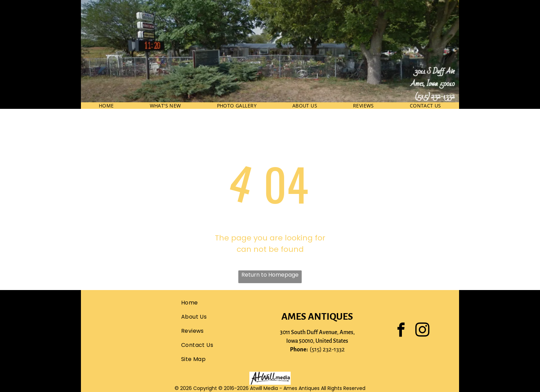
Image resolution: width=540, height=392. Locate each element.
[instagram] (423, 331)
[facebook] (401, 331)
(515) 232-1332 (327, 349)
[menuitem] (106, 106)
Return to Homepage (270, 275)
